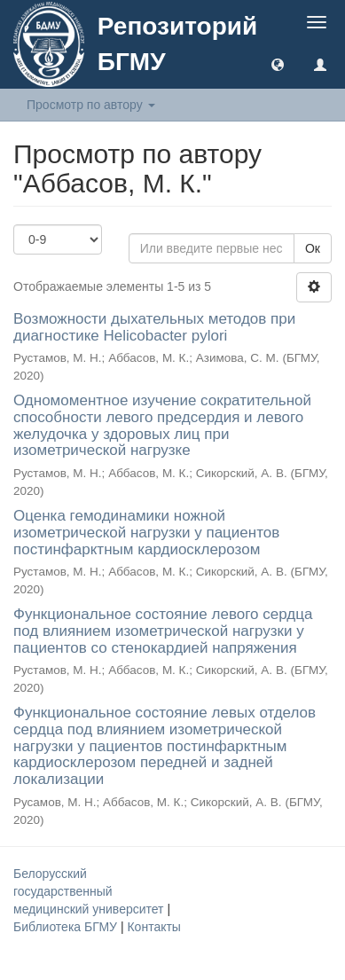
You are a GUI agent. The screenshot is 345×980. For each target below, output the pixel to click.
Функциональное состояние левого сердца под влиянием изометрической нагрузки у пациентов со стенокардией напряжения (163, 631)
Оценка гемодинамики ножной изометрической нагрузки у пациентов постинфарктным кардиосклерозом (146, 532)
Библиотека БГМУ (67, 927)
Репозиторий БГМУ (177, 44)
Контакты (153, 927)
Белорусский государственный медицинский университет (90, 891)
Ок (313, 248)
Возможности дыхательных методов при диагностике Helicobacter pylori (154, 327)
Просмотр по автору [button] (91, 105)
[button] (278, 64)
